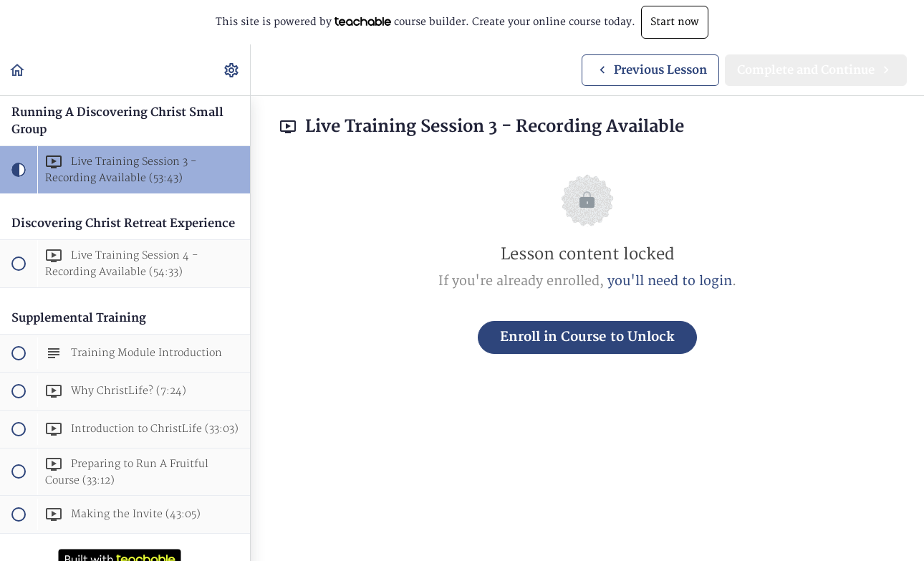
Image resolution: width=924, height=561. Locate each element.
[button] (18, 70)
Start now (675, 22)
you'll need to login (670, 281)
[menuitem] (232, 70)
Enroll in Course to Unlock (587, 337)
